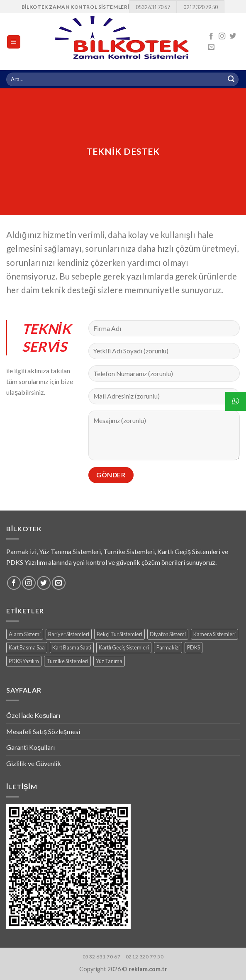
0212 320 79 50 (201, 7)
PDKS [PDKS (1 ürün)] (194, 647)
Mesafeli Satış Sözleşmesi (43, 731)
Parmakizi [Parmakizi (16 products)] (168, 647)
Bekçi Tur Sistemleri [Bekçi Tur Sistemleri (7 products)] (119, 634)
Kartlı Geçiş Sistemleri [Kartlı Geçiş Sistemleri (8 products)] (124, 647)
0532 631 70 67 (153, 7)
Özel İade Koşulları (33, 715)
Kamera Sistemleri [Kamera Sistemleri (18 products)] (214, 634)
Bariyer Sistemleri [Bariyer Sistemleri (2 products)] (69, 634)
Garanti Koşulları (30, 747)
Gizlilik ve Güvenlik (34, 763)
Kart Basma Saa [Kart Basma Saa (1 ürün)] (27, 647)
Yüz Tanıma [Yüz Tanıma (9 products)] (109, 661)
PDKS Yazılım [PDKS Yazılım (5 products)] (24, 661)
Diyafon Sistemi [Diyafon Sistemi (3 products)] (168, 634)
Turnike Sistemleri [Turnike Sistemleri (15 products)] (67, 661)
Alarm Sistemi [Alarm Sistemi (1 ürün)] (25, 634)
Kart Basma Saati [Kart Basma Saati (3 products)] (72, 647)
